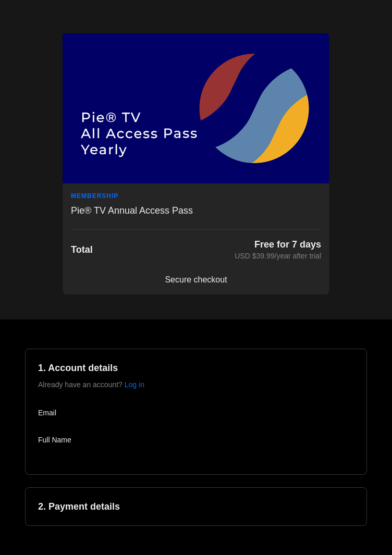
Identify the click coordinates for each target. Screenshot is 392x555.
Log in (134, 385)
